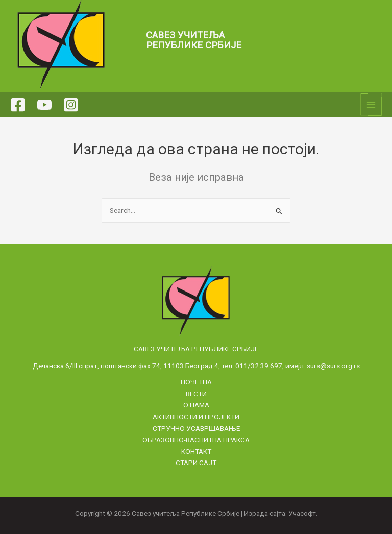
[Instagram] (71, 105)
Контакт (196, 451)
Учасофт (302, 513)
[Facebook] (18, 105)
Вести (196, 394)
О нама (196, 405)
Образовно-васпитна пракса (196, 440)
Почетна (196, 382)
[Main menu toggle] (372, 104)
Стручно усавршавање (196, 428)
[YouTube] (44, 105)
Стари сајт (196, 463)
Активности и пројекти (196, 417)
